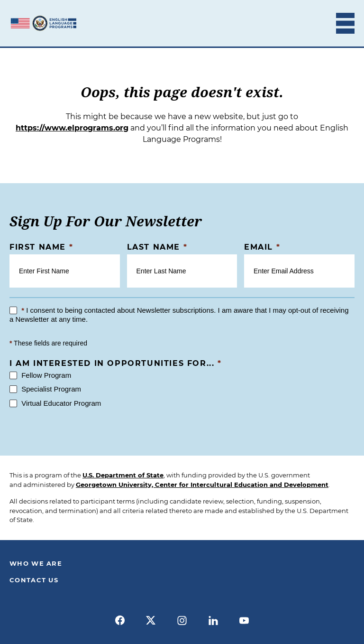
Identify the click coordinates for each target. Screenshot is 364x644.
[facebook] (120, 620)
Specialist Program (45, 389)
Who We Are (36, 563)
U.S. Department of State (123, 475)
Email (262, 247)
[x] (151, 620)
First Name (41, 247)
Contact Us (34, 580)
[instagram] (182, 620)
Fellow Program (40, 375)
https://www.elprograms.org (72, 128)
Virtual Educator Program (55, 403)
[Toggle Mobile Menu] (345, 23)
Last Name (157, 247)
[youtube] (244, 620)
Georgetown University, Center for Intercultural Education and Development (202, 485)
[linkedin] (213, 620)
